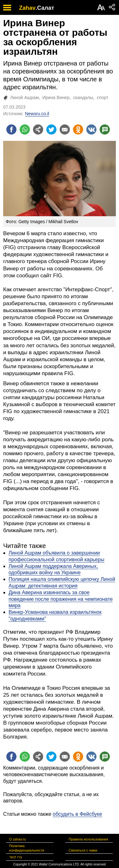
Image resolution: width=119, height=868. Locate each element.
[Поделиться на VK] (91, 129)
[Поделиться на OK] (78, 129)
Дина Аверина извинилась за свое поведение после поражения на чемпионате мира (61, 599)
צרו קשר (16, 857)
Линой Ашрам (24, 97)
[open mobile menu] (7, 7)
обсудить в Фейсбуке (77, 814)
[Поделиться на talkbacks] (105, 129)
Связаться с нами (83, 850)
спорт (102, 97)
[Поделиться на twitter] (51, 129)
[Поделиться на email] (65, 129)
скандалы (83, 97)
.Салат (45, 8)
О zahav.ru (18, 839)
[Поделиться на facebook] (11, 129)
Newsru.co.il (37, 114)
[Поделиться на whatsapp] (25, 129)
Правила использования (88, 839)
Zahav (27, 8)
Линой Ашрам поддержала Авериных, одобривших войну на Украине (53, 569)
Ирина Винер (56, 97)
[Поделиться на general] (38, 129)
